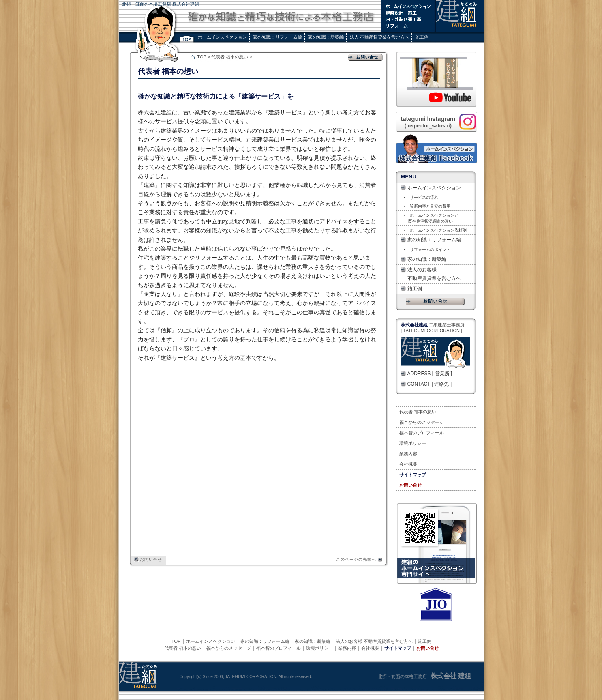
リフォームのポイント (430, 250)
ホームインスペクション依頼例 (438, 230)
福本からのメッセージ (422, 422)
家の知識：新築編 (326, 37)
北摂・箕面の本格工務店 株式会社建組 (161, 4)
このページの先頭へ (359, 559)
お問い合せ (148, 559)
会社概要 (408, 464)
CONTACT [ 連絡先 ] (430, 384)
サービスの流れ (424, 197)
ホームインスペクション (222, 37)
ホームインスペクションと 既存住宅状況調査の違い (431, 218)
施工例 (422, 37)
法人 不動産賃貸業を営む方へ (379, 37)
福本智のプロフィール (422, 433)
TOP (202, 57)
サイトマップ (413, 475)
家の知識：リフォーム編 (277, 37)
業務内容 (408, 454)
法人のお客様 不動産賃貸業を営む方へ (434, 274)
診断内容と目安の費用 (430, 206)
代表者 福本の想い (230, 57)
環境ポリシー (413, 443)
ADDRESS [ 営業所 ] (430, 374)
